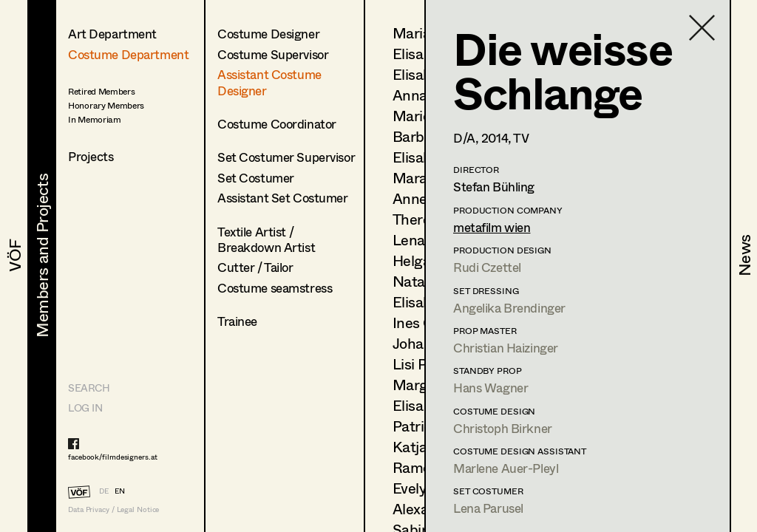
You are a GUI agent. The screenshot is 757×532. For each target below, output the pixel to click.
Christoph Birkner (503, 428)
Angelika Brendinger (509, 308)
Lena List (422, 240)
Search (89, 388)
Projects (91, 156)
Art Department (112, 34)
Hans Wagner (490, 388)
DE (104, 491)
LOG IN (85, 407)
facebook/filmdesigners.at (113, 457)
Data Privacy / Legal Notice (113, 509)
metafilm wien (492, 227)
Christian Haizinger (506, 348)
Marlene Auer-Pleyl (506, 468)
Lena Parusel (488, 508)
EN (120, 491)
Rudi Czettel (487, 267)
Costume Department (128, 54)
